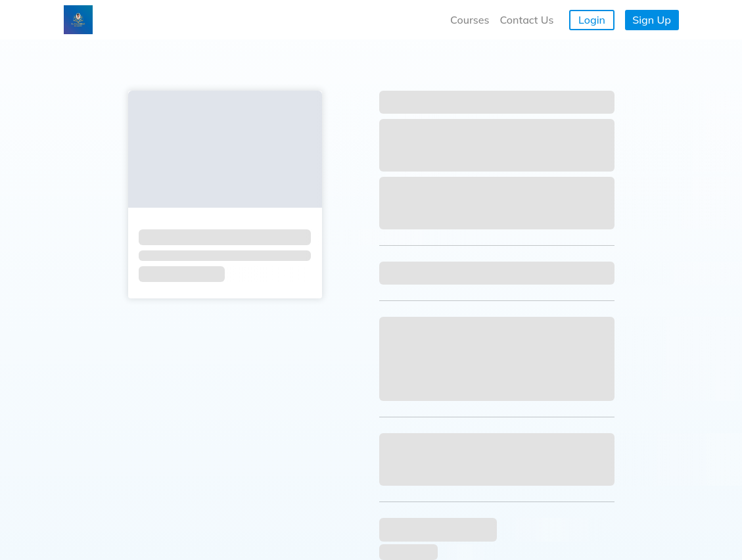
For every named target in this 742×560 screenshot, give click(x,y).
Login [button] (592, 20)
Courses (470, 20)
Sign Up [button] (652, 20)
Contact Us (526, 20)
